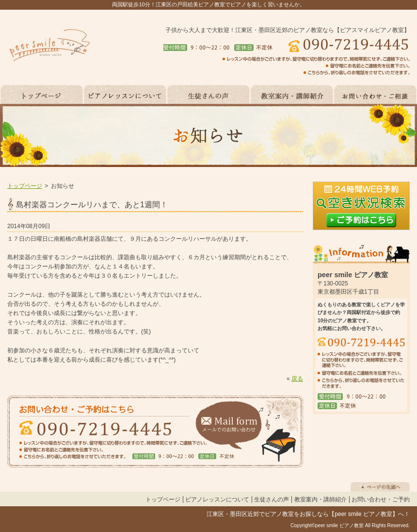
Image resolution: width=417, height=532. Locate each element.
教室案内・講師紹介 (321, 499)
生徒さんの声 (272, 499)
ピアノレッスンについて (217, 499)
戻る (297, 379)
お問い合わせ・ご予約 (381, 499)
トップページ (25, 186)
